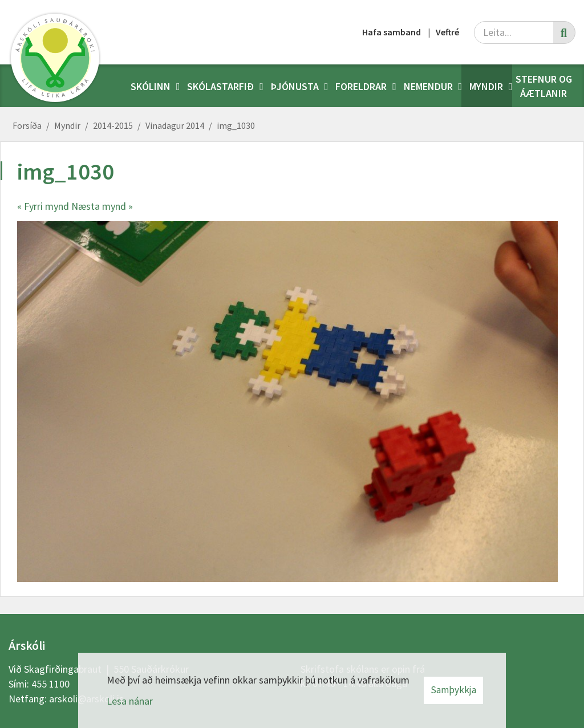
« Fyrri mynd (43, 206)
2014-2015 (113, 125)
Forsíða (27, 125)
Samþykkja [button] (453, 690)
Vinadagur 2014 (175, 125)
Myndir (67, 125)
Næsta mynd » (102, 206)
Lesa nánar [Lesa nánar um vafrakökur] (130, 701)
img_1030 (236, 125)
